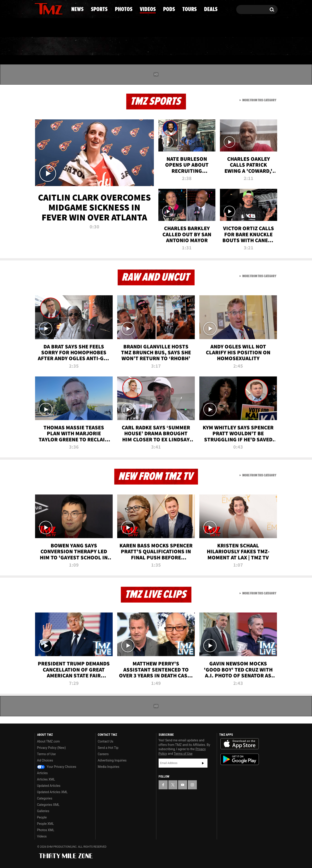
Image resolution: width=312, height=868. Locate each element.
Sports (80, 46)
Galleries (43, 811)
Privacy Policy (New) (51, 748)
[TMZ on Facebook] (38, 8)
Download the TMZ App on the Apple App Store (240, 744)
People (42, 817)
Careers (103, 754)
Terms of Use (46, 754)
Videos (157, 46)
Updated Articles (49, 786)
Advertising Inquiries (112, 760)
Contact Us (106, 741)
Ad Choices (45, 760)
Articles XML (46, 779)
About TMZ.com (49, 741)
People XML (46, 824)
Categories (45, 798)
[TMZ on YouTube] (183, 785)
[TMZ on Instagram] (62, 8)
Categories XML (48, 805)
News (46, 46)
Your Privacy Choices (57, 767)
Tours (224, 46)
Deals (258, 46)
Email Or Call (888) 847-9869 (87, 28)
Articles (43, 773)
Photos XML (46, 830)
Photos (119, 46)
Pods (191, 46)
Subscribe (203, 763)
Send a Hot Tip (108, 748)
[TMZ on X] (45, 8)
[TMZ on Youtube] (53, 8)
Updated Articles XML (52, 792)
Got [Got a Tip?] (49, 28)
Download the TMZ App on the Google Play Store (240, 759)
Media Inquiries (108, 767)
